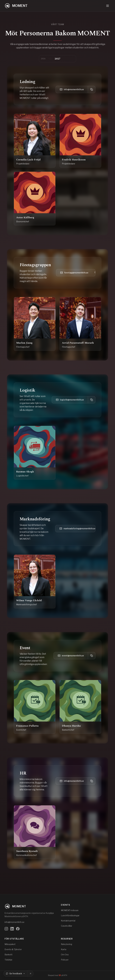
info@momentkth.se (72, 89)
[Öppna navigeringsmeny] (108, 6)
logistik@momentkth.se (70, 400)
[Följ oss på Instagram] (6, 929)
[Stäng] (31, 974)
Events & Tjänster (13, 949)
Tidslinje (8, 960)
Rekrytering (67, 944)
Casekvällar (67, 926)
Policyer (65, 960)
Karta (64, 949)
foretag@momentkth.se (74, 273)
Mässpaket (10, 944)
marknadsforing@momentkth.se (78, 529)
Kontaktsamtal (68, 921)
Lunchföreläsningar (70, 915)
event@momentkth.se (71, 656)
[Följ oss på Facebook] (18, 929)
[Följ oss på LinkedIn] (12, 929)
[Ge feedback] (15, 974)
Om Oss (65, 955)
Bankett (9, 955)
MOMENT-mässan (70, 910)
